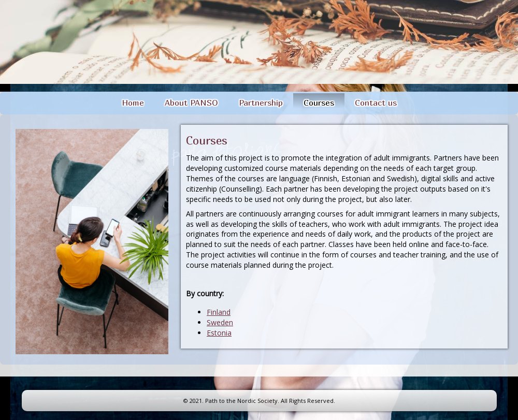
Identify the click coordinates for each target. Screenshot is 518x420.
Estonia (219, 333)
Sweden (220, 322)
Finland (219, 312)
